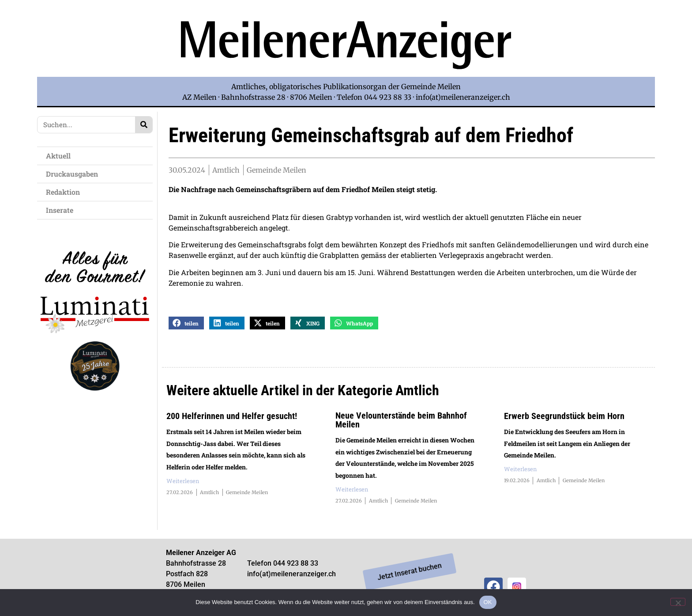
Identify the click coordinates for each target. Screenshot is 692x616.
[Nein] (678, 602)
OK (488, 602)
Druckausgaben (72, 174)
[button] (186, 324)
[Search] (144, 125)
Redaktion (65, 192)
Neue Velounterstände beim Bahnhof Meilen (401, 421)
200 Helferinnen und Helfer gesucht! (232, 417)
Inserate (62, 210)
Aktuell (60, 156)
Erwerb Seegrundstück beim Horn (564, 417)
